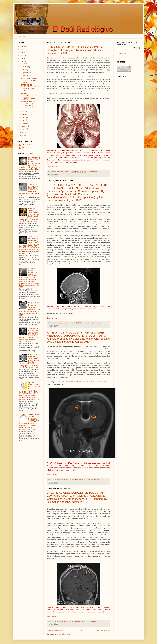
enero (24, 129)
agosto (24, 76)
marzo (24, 123)
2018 (22, 46)
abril (23, 120)
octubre (24, 70)
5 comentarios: (93, 621)
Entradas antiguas (103, 630)
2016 (22, 52)
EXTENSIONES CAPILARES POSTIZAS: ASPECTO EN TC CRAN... (31, 88)
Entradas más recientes (55, 630)
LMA (23, 148)
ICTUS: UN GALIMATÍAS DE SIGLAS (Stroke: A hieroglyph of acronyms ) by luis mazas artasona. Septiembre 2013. (75, 50)
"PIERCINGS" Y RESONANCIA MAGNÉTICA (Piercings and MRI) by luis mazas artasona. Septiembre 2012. (29, 190)
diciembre (25, 64)
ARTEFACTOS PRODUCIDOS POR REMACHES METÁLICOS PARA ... (30, 96)
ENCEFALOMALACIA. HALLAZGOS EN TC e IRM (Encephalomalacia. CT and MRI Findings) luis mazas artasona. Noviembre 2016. (30, 309)
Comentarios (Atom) (63, 634)
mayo (24, 117)
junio (23, 114)
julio (23, 111)
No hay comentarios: (95, 323)
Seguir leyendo (52, 167)
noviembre (25, 67)
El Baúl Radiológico (28, 145)
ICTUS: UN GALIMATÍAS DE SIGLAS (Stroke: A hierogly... (30, 80)
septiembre (26, 73)
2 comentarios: (93, 172)
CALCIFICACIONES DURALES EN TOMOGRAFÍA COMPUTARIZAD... (29, 105)
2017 (22, 49)
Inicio (80, 630)
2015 (22, 55)
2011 (22, 136)
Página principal (22, 36)
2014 (22, 58)
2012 (22, 133)
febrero (24, 126)
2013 (22, 61)
